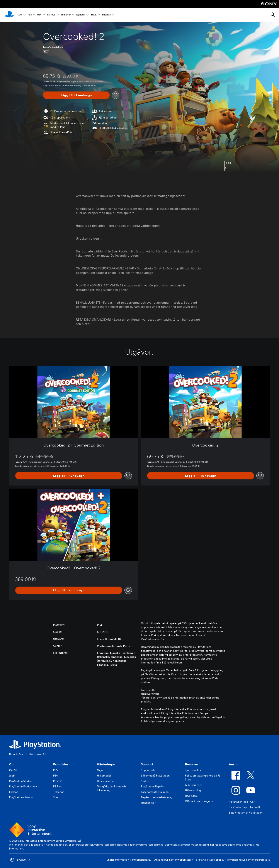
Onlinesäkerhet (106, 781)
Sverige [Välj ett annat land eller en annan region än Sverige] (20, 860)
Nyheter (81, 15)
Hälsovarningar (150, 694)
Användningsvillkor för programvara (248, 860)
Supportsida (148, 770)
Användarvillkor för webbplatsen (174, 860)
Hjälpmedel (104, 776)
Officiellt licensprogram (199, 801)
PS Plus (51, 15)
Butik (94, 15)
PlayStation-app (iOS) (242, 802)
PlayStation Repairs (153, 786)
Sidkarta (201, 860)
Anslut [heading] (234, 764)
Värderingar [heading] (106, 764)
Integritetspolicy (142, 860)
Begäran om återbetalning (157, 797)
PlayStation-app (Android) (244, 807)
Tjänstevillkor (193, 770)
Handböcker (148, 803)
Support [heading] (147, 764)
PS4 (39, 15)
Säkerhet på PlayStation (155, 776)
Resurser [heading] (192, 764)
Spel (20, 15)
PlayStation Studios (21, 781)
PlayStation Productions (23, 786)
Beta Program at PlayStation (246, 813)
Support (107, 15)
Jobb (12, 776)
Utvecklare (191, 796)
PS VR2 (57, 781)
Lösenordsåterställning (155, 792)
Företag (14, 792)
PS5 (30, 15)
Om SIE (13, 770)
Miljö (100, 770)
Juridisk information (117, 860)
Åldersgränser (193, 785)
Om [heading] (12, 764)
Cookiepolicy (217, 860)
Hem (12, 754)
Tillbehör (66, 15)
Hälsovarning (193, 790)
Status (145, 781)
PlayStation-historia (21, 797)
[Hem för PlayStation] (9, 15)
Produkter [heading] (61, 764)
